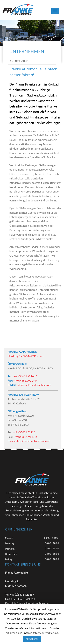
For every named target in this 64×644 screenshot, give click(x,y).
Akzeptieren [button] (32, 639)
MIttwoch (10, 549)
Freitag (9, 559)
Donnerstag (11, 554)
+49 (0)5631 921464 (25, 380)
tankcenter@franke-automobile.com (29, 441)
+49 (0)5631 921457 (25, 376)
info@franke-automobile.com (34, 385)
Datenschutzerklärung (45, 633)
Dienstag (10, 543)
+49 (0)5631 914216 (25, 437)
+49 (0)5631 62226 (24, 432)
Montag (9, 538)
